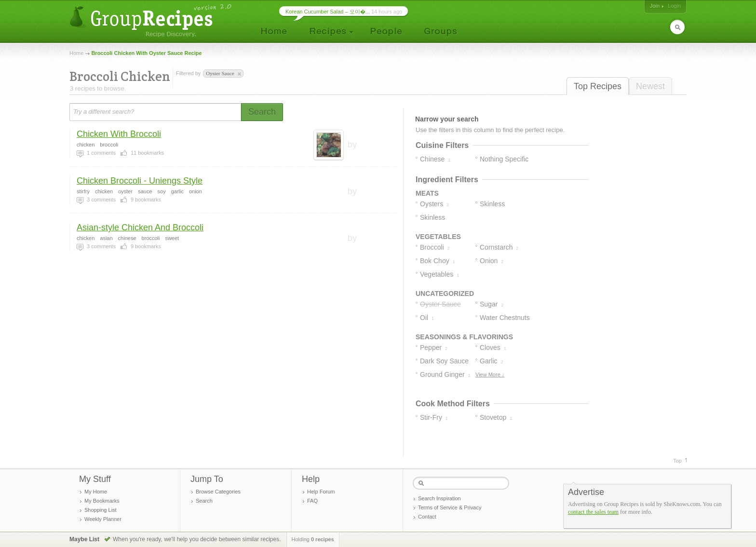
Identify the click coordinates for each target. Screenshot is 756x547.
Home (76, 53)
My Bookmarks (102, 501)
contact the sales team (593, 512)
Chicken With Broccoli (119, 134)
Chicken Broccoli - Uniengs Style (140, 181)
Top (677, 461)
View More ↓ (490, 374)
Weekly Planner (103, 519)
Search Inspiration (439, 498)
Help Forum (321, 492)
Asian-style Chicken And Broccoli (140, 227)
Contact (427, 517)
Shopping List (101, 510)
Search (204, 501)
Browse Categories (218, 492)
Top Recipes (598, 86)
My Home (96, 492)
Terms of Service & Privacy (450, 507)
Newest (650, 86)
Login (674, 6)
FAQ (312, 501)
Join (655, 6)
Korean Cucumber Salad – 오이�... (328, 12)
